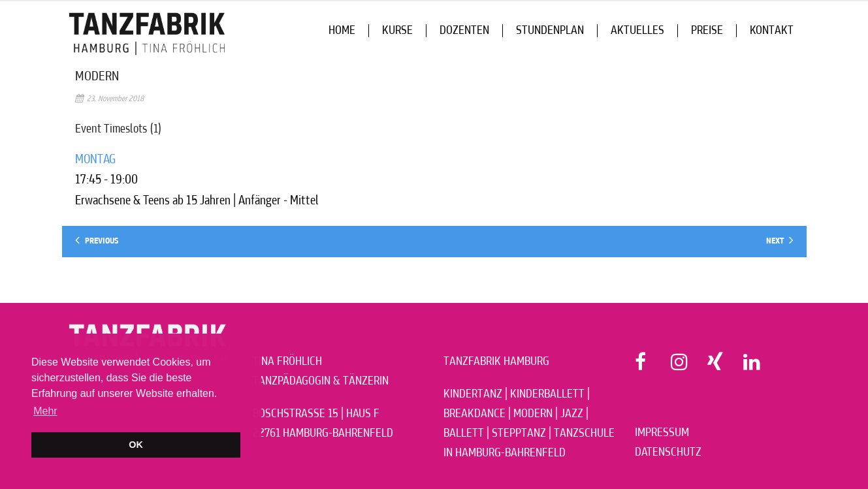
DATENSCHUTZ (668, 452)
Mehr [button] (45, 411)
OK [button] (136, 445)
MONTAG (95, 160)
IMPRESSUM (662, 433)
